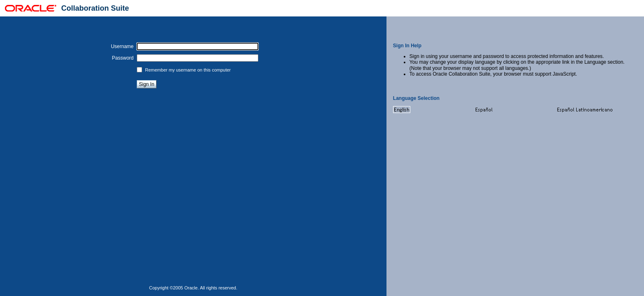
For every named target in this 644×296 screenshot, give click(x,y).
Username (122, 46)
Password (123, 58)
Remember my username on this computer (188, 70)
